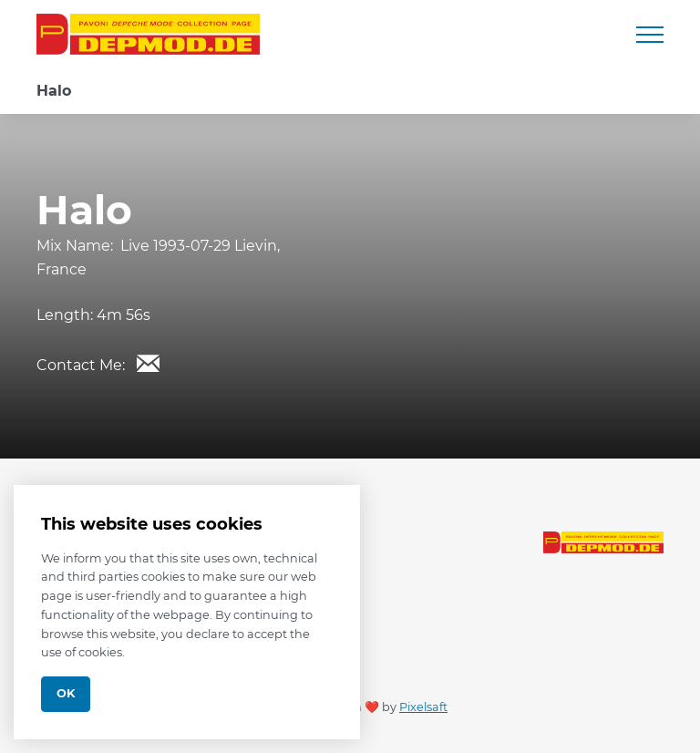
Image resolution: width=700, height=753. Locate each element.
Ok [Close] (66, 693)
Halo (54, 91)
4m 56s (124, 315)
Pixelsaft (423, 707)
